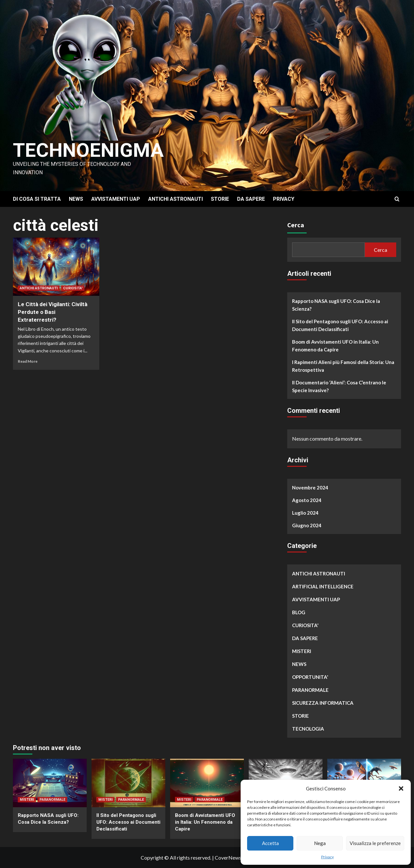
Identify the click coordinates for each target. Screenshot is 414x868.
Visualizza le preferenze (375, 843)
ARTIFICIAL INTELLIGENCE (323, 586)
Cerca (296, 225)
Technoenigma (88, 150)
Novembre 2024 (310, 488)
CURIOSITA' (73, 288)
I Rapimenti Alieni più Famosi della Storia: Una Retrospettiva (343, 366)
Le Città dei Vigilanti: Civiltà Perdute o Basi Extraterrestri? (53, 312)
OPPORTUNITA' (310, 677)
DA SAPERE (251, 199)
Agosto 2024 (307, 500)
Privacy (327, 857)
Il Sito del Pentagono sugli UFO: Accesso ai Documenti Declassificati (340, 325)
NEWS (76, 199)
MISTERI (302, 651)
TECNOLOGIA (308, 729)
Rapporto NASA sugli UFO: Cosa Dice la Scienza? (336, 305)
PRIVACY (284, 199)
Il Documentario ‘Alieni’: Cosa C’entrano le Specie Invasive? (339, 386)
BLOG (299, 612)
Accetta (270, 843)
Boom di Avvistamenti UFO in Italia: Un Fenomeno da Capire (335, 346)
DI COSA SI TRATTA (37, 199)
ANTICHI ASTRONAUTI (175, 199)
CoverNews (228, 857)
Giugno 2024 (307, 525)
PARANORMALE (310, 690)
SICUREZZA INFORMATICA (323, 703)
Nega (320, 843)
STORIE (220, 199)
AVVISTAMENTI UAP (116, 199)
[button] (401, 788)
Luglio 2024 (305, 513)
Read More (28, 361)
